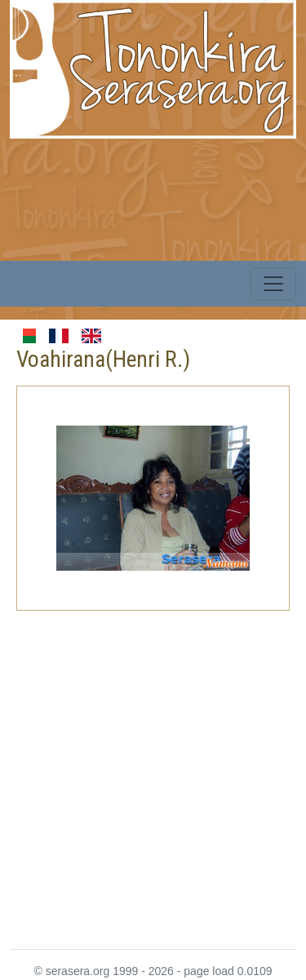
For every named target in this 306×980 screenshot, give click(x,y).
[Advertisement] (153, 770)
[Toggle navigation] (273, 284)
